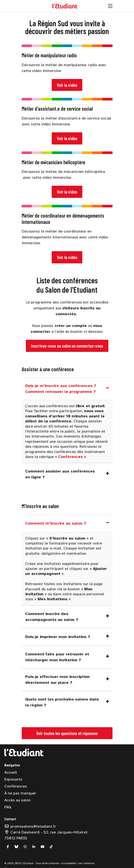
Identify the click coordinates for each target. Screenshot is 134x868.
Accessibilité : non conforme (78, 863)
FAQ (8, 807)
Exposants (13, 779)
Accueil (11, 772)
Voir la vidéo (67, 85)
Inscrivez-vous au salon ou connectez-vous (67, 346)
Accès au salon (17, 800)
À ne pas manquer (20, 793)
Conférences (16, 786)
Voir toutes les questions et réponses (67, 733)
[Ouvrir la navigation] (110, 6)
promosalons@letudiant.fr (30, 826)
